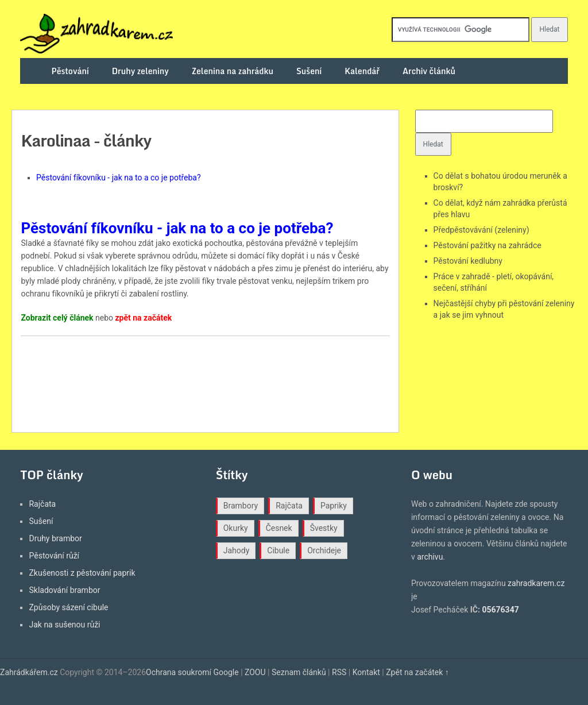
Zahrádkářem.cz (29, 672)
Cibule (278, 550)
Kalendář (362, 71)
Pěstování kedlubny (468, 261)
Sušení (309, 71)
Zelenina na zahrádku (233, 71)
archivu (430, 557)
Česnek (279, 528)
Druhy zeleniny (140, 71)
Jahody (237, 550)
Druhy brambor (55, 538)
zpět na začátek (143, 318)
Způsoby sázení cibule (68, 607)
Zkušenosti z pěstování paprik (82, 573)
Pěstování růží (54, 556)
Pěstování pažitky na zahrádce (488, 245)
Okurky (236, 528)
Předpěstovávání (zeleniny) (481, 230)
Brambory (241, 506)
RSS (339, 672)
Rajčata (42, 504)
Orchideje (324, 550)
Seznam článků (299, 672)
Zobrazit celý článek (57, 318)
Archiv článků (429, 71)
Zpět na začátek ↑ (417, 672)
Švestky (324, 528)
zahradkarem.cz (536, 583)
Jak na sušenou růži (64, 625)
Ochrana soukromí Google (192, 672)
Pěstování (70, 71)
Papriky (334, 506)
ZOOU (255, 672)
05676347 (500, 610)
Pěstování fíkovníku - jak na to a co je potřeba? (119, 178)
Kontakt (366, 672)
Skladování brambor (64, 590)
